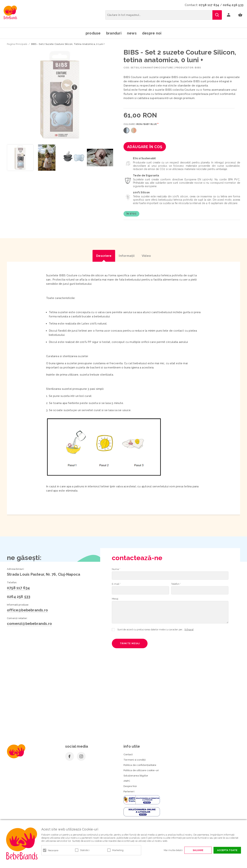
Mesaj (115, 599)
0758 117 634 (209, 5)
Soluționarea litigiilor (136, 776)
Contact (128, 754)
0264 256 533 (233, 5)
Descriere (104, 256)
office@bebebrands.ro (27, 610)
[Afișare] (189, 630)
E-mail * (116, 584)
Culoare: (140, 124)
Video (146, 256)
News (132, 33)
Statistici (85, 850)
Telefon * (176, 584)
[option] (60, 95)
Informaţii (127, 256)
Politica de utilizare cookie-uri (141, 770)
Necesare (53, 850)
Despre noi (152, 33)
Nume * (116, 569)
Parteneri (129, 791)
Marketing (118, 850)
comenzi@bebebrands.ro (29, 624)
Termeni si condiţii (135, 760)
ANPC (127, 781)
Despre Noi (130, 786)
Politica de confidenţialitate (140, 765)
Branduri (114, 33)
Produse (93, 33)
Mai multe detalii (173, 850)
